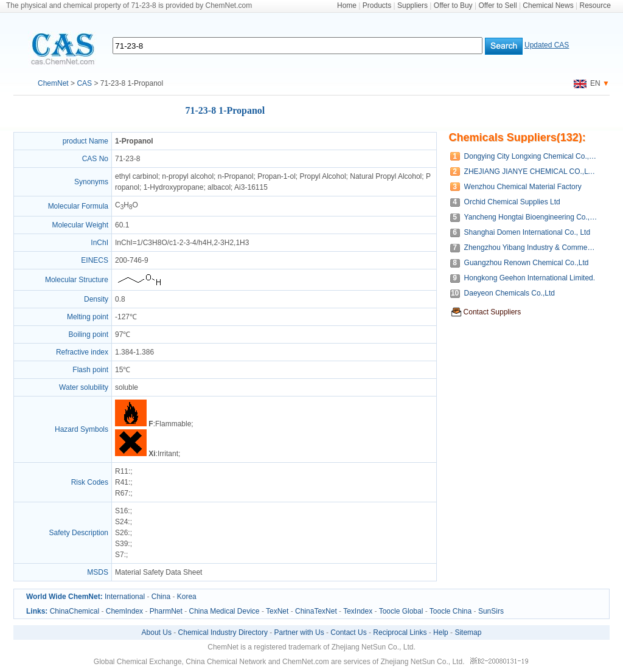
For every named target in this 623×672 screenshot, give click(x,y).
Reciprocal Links (400, 632)
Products (377, 5)
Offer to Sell (497, 5)
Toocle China (451, 611)
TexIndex (358, 611)
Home (347, 5)
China (161, 597)
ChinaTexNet (316, 611)
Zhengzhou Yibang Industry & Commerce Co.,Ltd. (531, 248)
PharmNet (166, 611)
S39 (121, 544)
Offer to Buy (453, 5)
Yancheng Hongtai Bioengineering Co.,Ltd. (531, 217)
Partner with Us (299, 632)
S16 (121, 511)
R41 (122, 482)
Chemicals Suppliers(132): (517, 137)
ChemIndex (124, 611)
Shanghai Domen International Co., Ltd (527, 232)
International (125, 597)
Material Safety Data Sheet (158, 572)
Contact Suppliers (492, 312)
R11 (122, 471)
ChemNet (53, 83)
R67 (122, 493)
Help (441, 632)
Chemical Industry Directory (223, 632)
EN (587, 83)
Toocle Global (401, 611)
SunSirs (491, 611)
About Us (157, 632)
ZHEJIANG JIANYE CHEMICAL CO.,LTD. (531, 171)
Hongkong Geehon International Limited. (530, 278)
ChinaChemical (75, 611)
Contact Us (348, 632)
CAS (84, 83)
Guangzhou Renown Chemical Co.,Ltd (527, 263)
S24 (121, 522)
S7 (120, 555)
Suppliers (412, 5)
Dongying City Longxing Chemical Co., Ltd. (531, 156)
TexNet (277, 611)
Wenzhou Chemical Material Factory (523, 187)
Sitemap (468, 632)
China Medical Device (224, 611)
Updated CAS (547, 45)
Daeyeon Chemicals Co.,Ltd (510, 293)
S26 (121, 533)
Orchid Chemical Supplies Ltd (512, 202)
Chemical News (548, 5)
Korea (187, 597)
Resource (595, 5)
